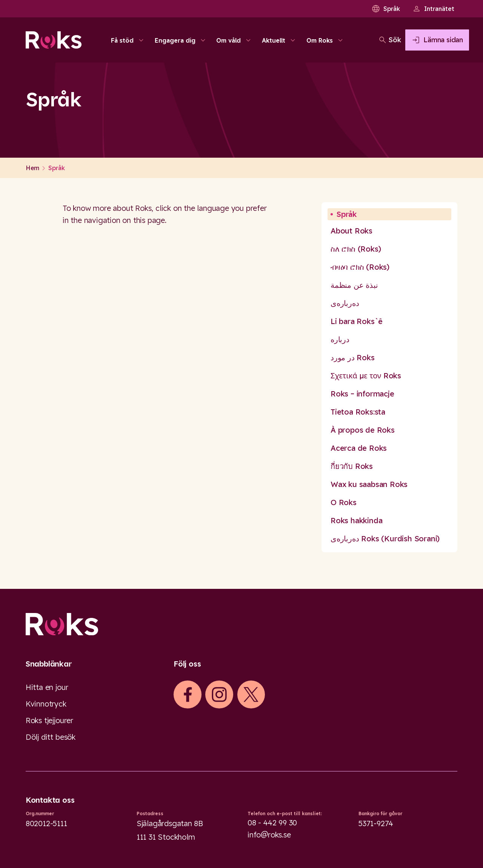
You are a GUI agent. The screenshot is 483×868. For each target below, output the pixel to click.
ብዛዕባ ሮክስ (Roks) (360, 267)
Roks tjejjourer (49, 720)
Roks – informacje (362, 394)
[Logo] (241, 624)
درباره (340, 339)
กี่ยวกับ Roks (352, 466)
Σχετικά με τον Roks (366, 376)
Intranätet (433, 9)
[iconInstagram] (219, 694)
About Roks (351, 231)
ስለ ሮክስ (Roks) (356, 249)
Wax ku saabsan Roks (369, 484)
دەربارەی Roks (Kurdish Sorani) (385, 538)
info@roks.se (269, 835)
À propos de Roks (363, 430)
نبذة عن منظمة (354, 285)
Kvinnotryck (46, 704)
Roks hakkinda (356, 520)
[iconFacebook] (188, 694)
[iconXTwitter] (251, 694)
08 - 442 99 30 (272, 823)
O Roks (344, 502)
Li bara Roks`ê (357, 321)
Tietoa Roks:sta (358, 412)
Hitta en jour (47, 687)
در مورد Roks (353, 357)
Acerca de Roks (359, 448)
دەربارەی (345, 303)
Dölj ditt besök (51, 737)
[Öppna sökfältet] (360, 40)
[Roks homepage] (54, 40)
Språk (386, 9)
